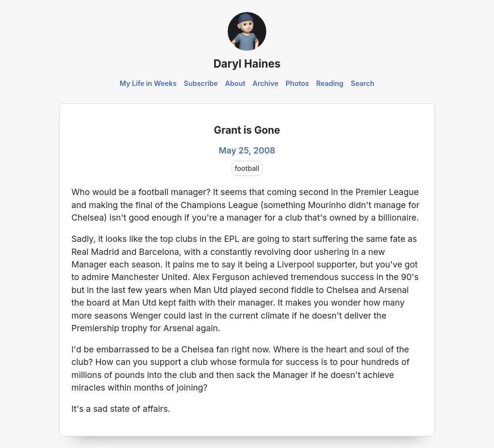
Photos (297, 83)
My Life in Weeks (148, 83)
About (235, 83)
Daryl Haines (247, 63)
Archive (266, 83)
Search (363, 83)
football (247, 168)
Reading (330, 83)
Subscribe (201, 83)
